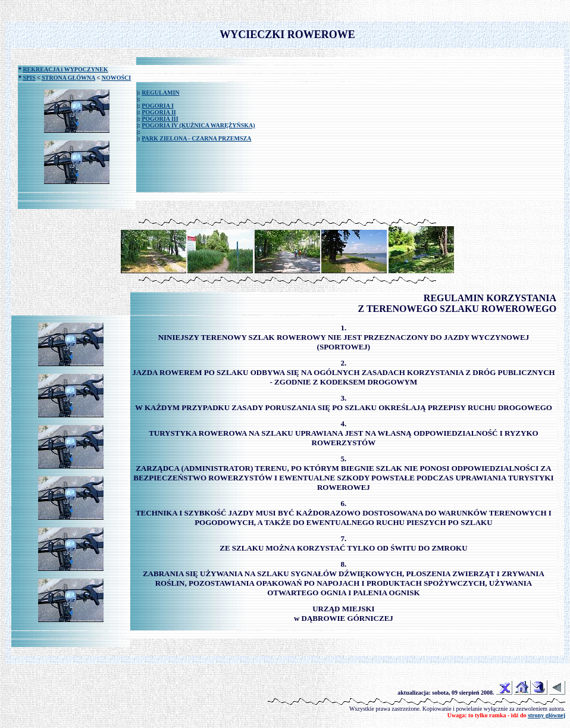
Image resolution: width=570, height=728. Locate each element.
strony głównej (546, 715)
